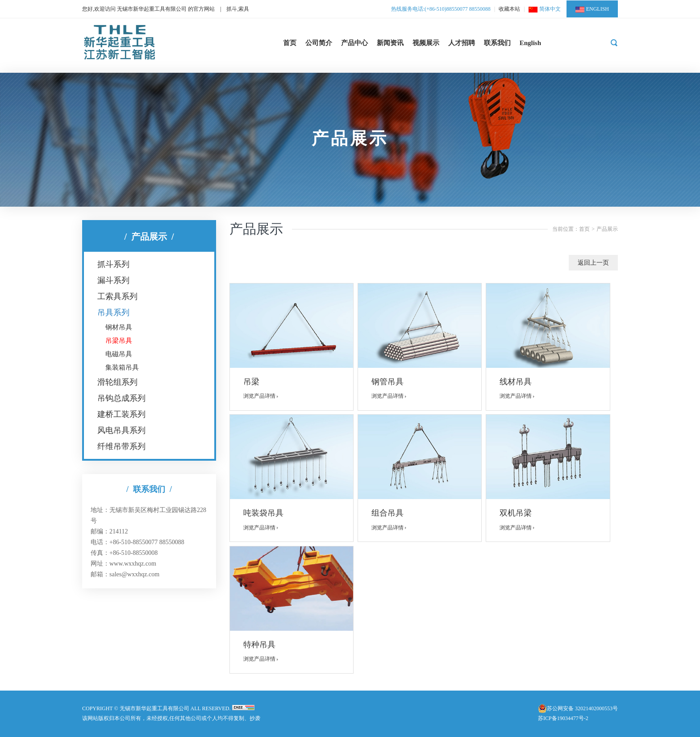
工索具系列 (117, 296)
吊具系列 (113, 312)
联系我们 (497, 43)
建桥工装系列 (121, 414)
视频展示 (426, 43)
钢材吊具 (119, 327)
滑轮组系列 (117, 382)
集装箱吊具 (122, 367)
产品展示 (607, 229)
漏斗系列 (113, 280)
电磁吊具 (119, 354)
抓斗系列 (113, 264)
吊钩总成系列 (121, 398)
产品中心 (354, 43)
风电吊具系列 (121, 430)
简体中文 (545, 9)
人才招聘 (462, 43)
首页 (290, 43)
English (530, 43)
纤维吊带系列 (121, 446)
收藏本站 (509, 9)
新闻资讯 (390, 43)
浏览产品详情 (263, 396)
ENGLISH (592, 9)
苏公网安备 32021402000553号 (582, 708)
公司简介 (319, 43)
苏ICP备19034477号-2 (563, 718)
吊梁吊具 (119, 341)
